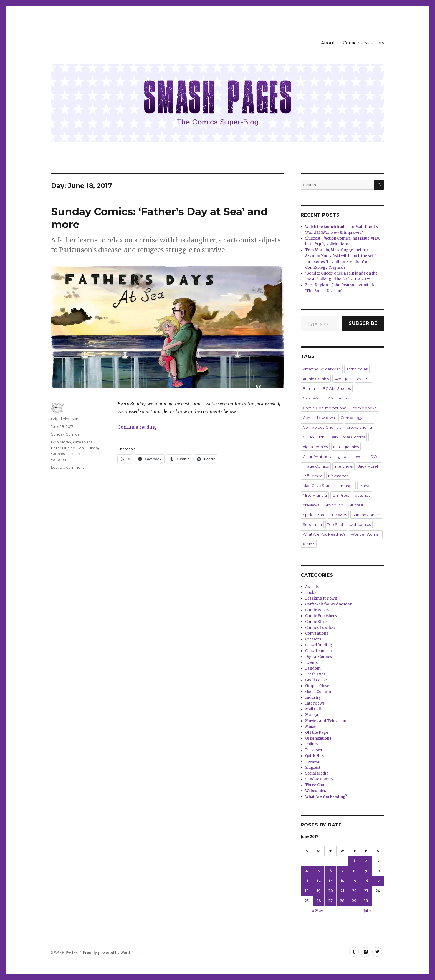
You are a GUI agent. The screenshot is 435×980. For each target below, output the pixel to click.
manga (347, 486)
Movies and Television (326, 721)
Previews (313, 750)
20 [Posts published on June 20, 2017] (331, 891)
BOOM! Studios (337, 388)
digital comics (315, 447)
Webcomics (316, 791)
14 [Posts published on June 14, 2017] (342, 881)
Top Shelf (336, 524)
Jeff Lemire (313, 476)
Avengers (343, 379)
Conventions (317, 633)
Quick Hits (314, 756)
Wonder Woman (366, 534)
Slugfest (356, 505)
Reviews (313, 762)
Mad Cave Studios (319, 486)
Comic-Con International (325, 408)
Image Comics (316, 466)
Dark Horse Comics (347, 437)
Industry (313, 698)
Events (311, 663)
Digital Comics (318, 657)
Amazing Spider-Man (322, 369)
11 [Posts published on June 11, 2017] (307, 881)
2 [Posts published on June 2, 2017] (366, 861)
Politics (312, 744)
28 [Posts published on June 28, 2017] (342, 901)
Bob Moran (61, 442)
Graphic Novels (319, 686)
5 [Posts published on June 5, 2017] (319, 871)
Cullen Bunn (313, 437)
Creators (313, 639)
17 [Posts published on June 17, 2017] (378, 881)
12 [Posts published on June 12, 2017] (319, 881)
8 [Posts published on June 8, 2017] (354, 871)
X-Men (309, 544)
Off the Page (317, 733)
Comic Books (317, 610)
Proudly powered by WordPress (112, 953)
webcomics (62, 459)
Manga (312, 715)
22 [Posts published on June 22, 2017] (354, 891)
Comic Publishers (321, 616)
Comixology (351, 418)
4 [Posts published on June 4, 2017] (307, 871)
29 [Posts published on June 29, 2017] (354, 901)
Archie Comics (316, 379)
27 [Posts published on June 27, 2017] (330, 901)
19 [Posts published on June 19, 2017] (319, 891)
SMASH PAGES (64, 953)
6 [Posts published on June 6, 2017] (331, 871)
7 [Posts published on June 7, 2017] (342, 871)
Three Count (317, 785)
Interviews (315, 703)
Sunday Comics (65, 434)
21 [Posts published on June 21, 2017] (342, 891)
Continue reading (137, 427)
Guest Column (318, 692)
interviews (343, 466)
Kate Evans (83, 442)
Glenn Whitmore (318, 456)
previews (311, 505)
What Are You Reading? (324, 534)
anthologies (357, 369)
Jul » (367, 911)
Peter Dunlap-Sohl (68, 448)
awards (364, 379)
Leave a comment (68, 467)
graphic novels (351, 456)
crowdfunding (359, 427)
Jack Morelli (369, 466)
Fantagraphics (346, 447)
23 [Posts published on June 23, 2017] (366, 891)
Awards (312, 587)
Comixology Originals (322, 427)
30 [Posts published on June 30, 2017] (366, 901)
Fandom (313, 668)
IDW (373, 456)
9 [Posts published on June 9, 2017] (366, 871)
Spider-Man (313, 515)
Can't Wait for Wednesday (326, 398)
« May (318, 911)
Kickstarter (338, 476)
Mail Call (313, 709)
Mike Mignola (315, 495)
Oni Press (341, 495)
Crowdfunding (319, 645)
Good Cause (316, 680)
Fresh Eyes (315, 674)
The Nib (73, 454)
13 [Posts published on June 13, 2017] (331, 881)
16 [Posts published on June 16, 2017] (366, 881)
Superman (312, 524)
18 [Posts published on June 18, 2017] (307, 891)
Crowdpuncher (319, 651)
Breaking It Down (321, 598)
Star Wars (338, 515)
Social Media (317, 773)
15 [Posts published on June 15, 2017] (354, 881)
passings (362, 495)
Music (311, 727)
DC (373, 437)
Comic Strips (317, 622)
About (328, 43)
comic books (364, 408)
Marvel (365, 486)
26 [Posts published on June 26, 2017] (319, 901)
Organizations (318, 738)
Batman (310, 388)
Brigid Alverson (65, 419)
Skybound (334, 505)
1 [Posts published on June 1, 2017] (354, 861)
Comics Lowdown (319, 418)
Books (311, 593)
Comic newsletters (363, 43)
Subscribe (363, 323)
